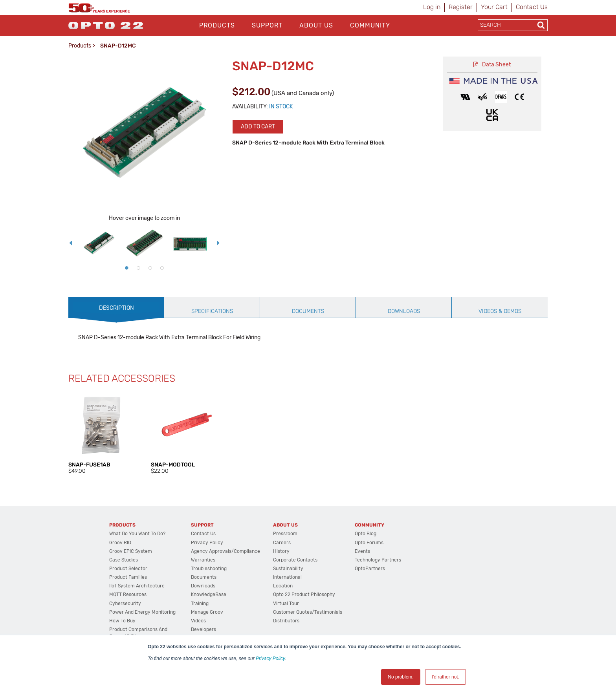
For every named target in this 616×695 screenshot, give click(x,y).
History (281, 551)
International (287, 577)
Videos (198, 621)
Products (217, 25)
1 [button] (126, 268)
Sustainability (288, 569)
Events (362, 551)
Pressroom (285, 534)
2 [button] (138, 268)
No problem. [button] (401, 677)
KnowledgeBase (209, 594)
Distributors (286, 621)
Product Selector (128, 569)
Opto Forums (369, 543)
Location (283, 586)
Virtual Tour (286, 604)
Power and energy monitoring (142, 612)
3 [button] (150, 268)
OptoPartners (370, 569)
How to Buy (122, 621)
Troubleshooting (209, 569)
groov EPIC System (131, 551)
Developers (203, 629)
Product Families (128, 577)
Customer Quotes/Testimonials (308, 612)
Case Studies (124, 560)
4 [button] (162, 268)
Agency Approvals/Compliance (225, 551)
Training (200, 604)
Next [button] (218, 243)
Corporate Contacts (295, 560)
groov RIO (120, 543)
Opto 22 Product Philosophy (304, 594)
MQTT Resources (128, 594)
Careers (282, 543)
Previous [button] (70, 243)
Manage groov (207, 612)
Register (461, 7)
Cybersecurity (125, 604)
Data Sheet (496, 65)
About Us (316, 25)
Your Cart (494, 7)
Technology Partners (378, 560)
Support (267, 25)
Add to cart (258, 127)
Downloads (203, 586)
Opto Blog (366, 534)
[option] (99, 243)
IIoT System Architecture (137, 586)
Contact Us (532, 7)
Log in (432, 7)
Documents (204, 577)
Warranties (203, 560)
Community (370, 25)
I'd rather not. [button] (445, 677)
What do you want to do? (137, 534)
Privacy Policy (270, 658)
